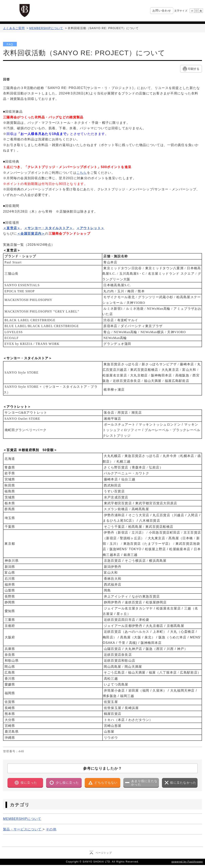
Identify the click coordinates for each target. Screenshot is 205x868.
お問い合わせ (162, 11)
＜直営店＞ (12, 228)
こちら (82, 173)
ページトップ (104, 853)
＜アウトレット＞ (90, 228)
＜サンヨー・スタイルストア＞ (49, 228)
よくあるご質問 (14, 28)
